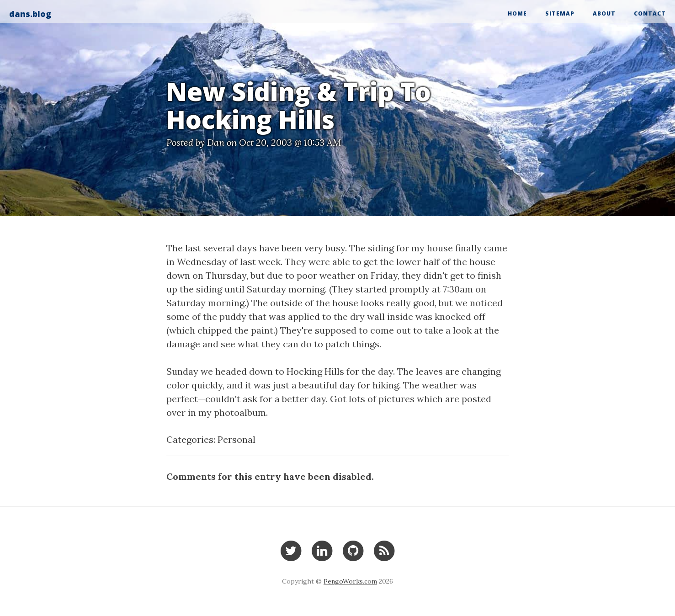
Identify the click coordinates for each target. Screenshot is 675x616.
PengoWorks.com (350, 581)
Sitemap (560, 13)
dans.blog (30, 14)
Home (517, 13)
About (604, 13)
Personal (237, 439)
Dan (216, 142)
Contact (650, 13)
